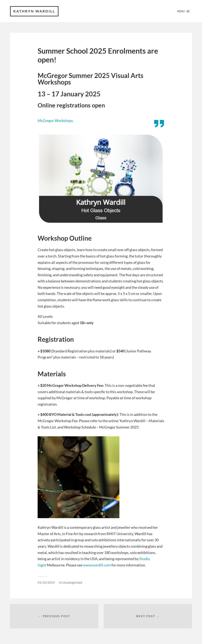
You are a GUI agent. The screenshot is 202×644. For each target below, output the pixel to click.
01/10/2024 (46, 582)
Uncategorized (72, 582)
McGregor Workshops (55, 121)
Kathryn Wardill (34, 11)
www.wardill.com (97, 565)
